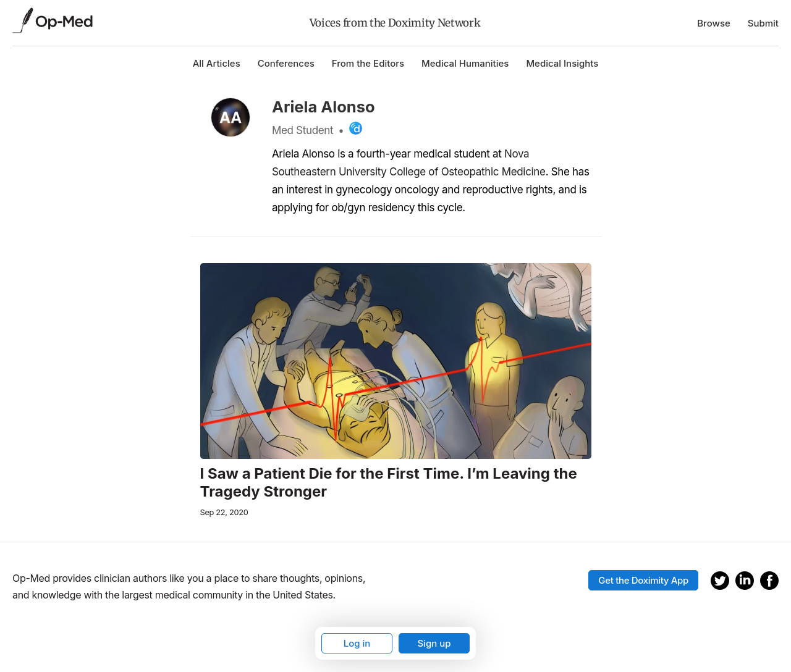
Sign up (434, 643)
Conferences (286, 63)
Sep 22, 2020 (224, 512)
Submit (763, 23)
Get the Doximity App (643, 580)
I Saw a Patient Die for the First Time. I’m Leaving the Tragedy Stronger (389, 483)
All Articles (217, 63)
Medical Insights (562, 63)
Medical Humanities (465, 63)
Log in (357, 643)
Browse (714, 23)
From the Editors (368, 63)
